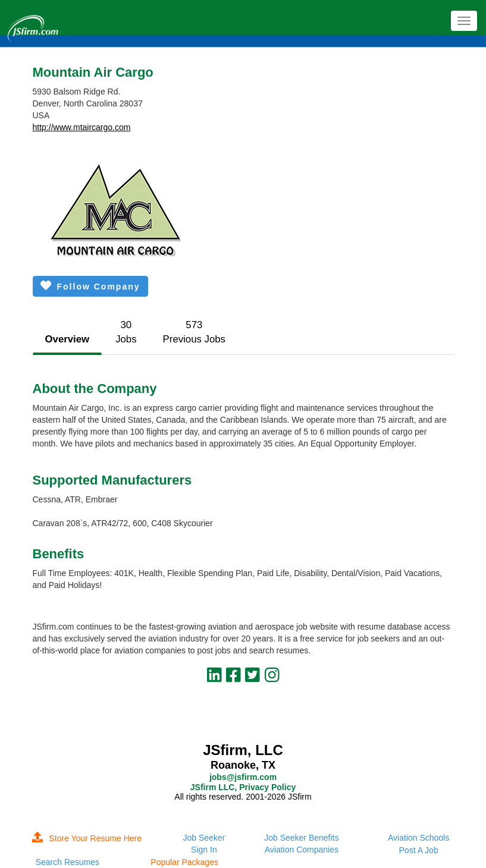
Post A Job (419, 850)
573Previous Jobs (194, 332)
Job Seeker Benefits (301, 838)
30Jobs (126, 332)
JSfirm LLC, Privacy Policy (243, 787)
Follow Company (90, 286)
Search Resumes (68, 862)
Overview (68, 339)
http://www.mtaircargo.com (82, 127)
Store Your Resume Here (87, 838)
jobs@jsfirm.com (243, 777)
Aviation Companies (302, 850)
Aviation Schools (418, 838)
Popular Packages (184, 862)
